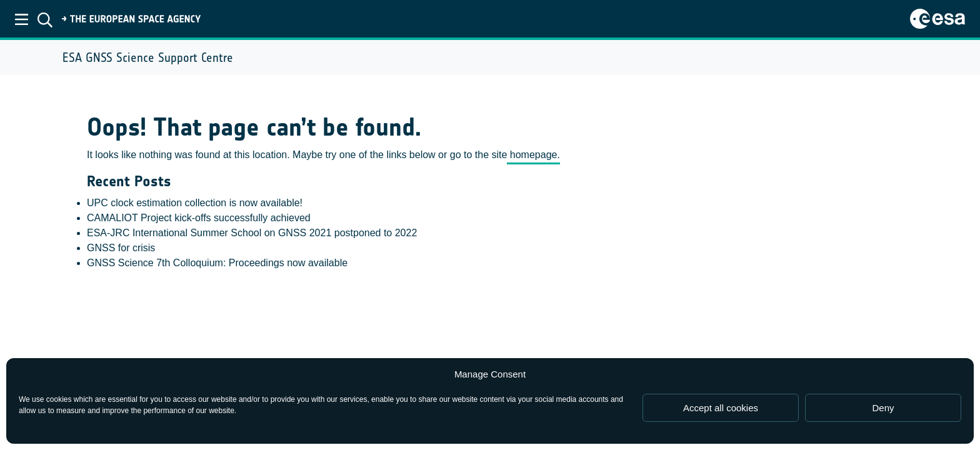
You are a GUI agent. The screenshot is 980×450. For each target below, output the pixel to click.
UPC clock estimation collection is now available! (195, 203)
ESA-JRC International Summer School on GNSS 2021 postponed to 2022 (252, 233)
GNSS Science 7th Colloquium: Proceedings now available (217, 263)
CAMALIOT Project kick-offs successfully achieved (199, 218)
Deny (883, 408)
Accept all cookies (721, 408)
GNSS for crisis (121, 248)
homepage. (533, 155)
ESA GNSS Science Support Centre (148, 57)
